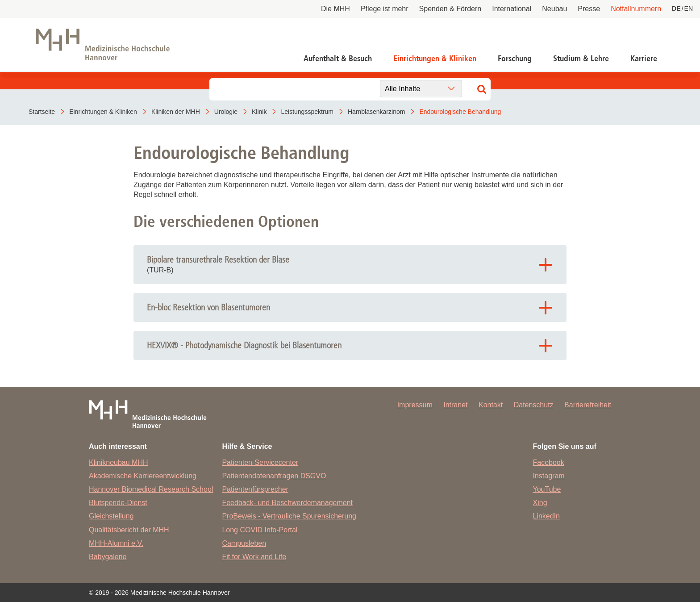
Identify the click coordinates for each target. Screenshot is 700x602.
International (512, 9)
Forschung (515, 59)
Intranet (455, 405)
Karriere (644, 59)
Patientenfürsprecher (255, 489)
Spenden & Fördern (450, 9)
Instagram (549, 476)
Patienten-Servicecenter (260, 462)
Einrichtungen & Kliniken (435, 59)
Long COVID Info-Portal (260, 530)
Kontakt (491, 405)
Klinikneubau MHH (119, 462)
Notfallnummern (636, 9)
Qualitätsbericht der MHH (129, 530)
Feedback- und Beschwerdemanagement (287, 503)
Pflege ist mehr (385, 9)
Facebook (549, 462)
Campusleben (244, 543)
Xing (540, 503)
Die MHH (335, 9)
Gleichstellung (111, 516)
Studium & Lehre (581, 59)
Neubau (554, 9)
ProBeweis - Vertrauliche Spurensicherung (289, 516)
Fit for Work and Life (254, 557)
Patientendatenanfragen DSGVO (274, 476)
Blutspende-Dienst (118, 503)
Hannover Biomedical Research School (151, 489)
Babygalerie (108, 557)
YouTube (547, 489)
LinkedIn (547, 516)
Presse (589, 9)
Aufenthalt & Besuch (338, 59)
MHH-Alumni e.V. (116, 543)
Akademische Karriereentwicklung (143, 476)
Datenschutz (534, 405)
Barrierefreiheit (588, 405)
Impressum (415, 405)
